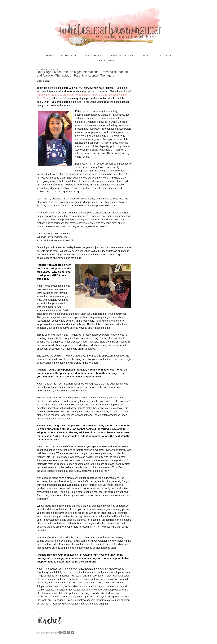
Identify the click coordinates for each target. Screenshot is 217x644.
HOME (50, 55)
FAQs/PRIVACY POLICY (121, 55)
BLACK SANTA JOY (109, 60)
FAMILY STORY (93, 55)
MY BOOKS (165, 55)
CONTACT (146, 55)
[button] (38, 611)
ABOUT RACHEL (69, 55)
